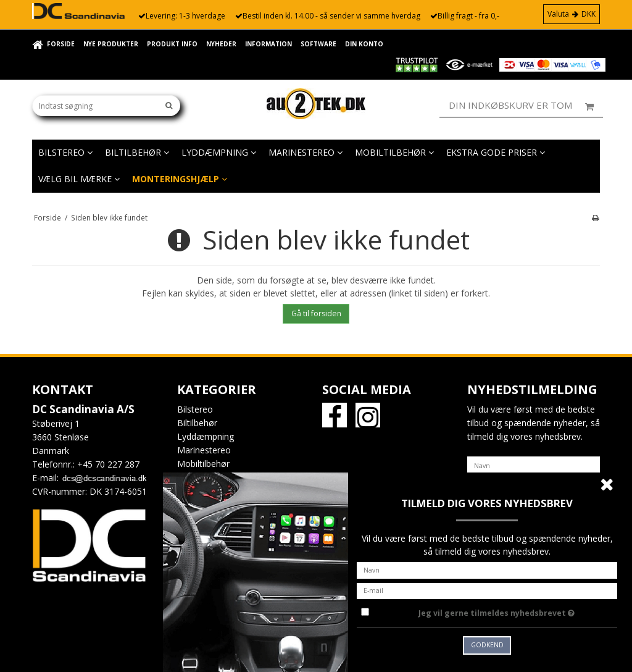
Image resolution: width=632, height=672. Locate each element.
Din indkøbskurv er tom (526, 106)
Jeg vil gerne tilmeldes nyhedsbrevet (518, 611)
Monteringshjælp (180, 179)
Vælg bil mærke (79, 179)
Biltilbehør (137, 152)
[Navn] (534, 465)
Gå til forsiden (316, 313)
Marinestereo (306, 152)
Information (268, 44)
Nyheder (221, 44)
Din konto (364, 44)
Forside (61, 44)
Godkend (487, 645)
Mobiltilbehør (394, 152)
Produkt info (172, 44)
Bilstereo (65, 152)
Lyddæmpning (219, 152)
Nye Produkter (111, 44)
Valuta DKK (572, 14)
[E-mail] (487, 590)
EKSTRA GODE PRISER (496, 152)
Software (318, 44)
